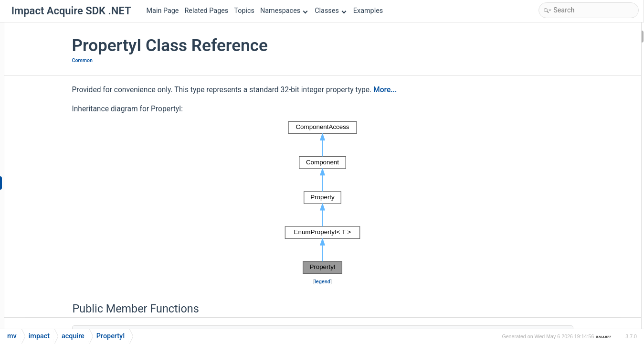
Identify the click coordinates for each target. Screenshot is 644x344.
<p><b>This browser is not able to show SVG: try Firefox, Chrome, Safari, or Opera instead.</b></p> (323, 198)
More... (445, 90)
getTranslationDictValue (575, 151)
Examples (368, 11)
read (547, 215)
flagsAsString (560, 74)
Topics (244, 11)
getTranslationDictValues (576, 177)
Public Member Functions (569, 36)
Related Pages (206, 11)
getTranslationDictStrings (577, 138)
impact (39, 336)
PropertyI (554, 190)
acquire (73, 336)
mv (12, 336)
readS (549, 292)
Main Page (163, 11)
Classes (330, 11)
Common (142, 60)
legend (323, 282)
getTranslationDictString (575, 113)
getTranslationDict (567, 100)
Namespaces (284, 11)
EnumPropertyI (562, 49)
